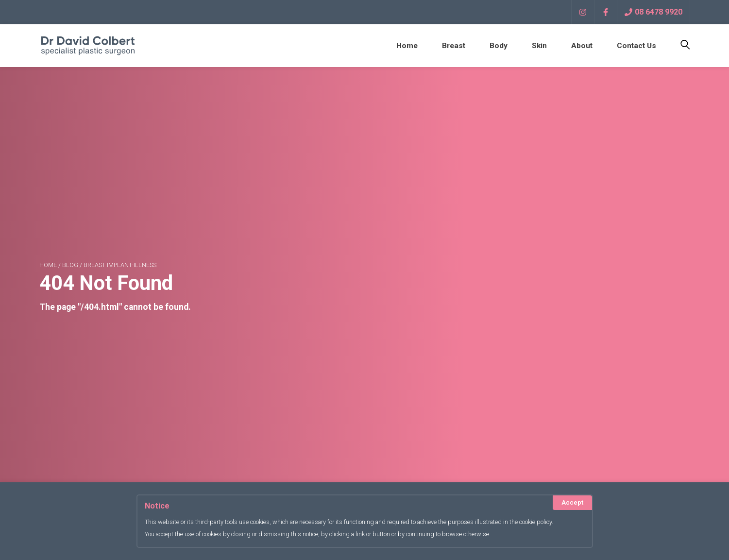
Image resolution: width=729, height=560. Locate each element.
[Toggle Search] (679, 46)
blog (70, 267)
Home (403, 45)
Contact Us (636, 45)
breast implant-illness (120, 267)
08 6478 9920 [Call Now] (653, 12)
